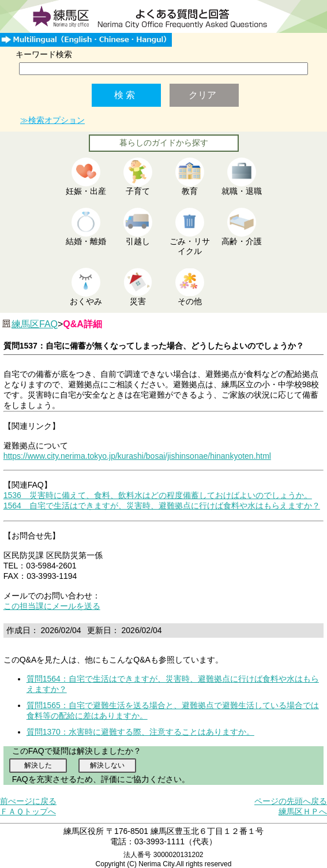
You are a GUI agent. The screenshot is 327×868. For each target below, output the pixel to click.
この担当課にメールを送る (52, 606)
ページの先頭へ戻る (291, 801)
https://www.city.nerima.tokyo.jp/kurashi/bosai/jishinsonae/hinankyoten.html (137, 456)
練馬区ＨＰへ (303, 811)
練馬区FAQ (35, 324)
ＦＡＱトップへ (28, 811)
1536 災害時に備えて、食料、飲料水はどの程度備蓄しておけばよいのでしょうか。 (158, 495)
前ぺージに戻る (28, 801)
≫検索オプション (52, 120)
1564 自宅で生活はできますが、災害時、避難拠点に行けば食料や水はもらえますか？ (162, 506)
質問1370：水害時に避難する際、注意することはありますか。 (140, 732)
